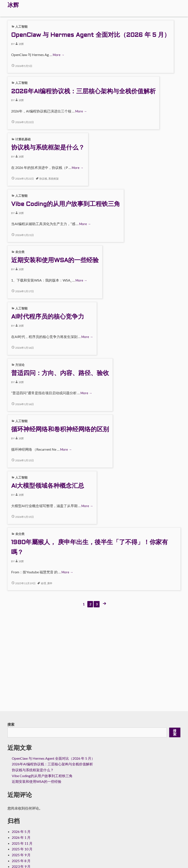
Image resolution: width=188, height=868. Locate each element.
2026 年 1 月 (21, 837)
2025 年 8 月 (21, 861)
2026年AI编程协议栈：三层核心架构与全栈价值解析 (83, 92)
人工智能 (21, 26)
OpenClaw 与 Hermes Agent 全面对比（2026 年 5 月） (91, 35)
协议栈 (43, 179)
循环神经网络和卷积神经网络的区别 (60, 430)
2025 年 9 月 (21, 855)
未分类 (20, 252)
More (59, 55)
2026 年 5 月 (21, 831)
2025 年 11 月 (22, 843)
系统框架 (53, 179)
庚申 (50, 583)
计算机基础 (23, 139)
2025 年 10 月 (22, 849)
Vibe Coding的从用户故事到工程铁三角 (66, 204)
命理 (43, 583)
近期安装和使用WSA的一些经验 (55, 261)
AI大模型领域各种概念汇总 (48, 486)
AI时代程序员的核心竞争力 (48, 317)
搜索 (11, 724)
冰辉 (19, 44)
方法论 (20, 365)
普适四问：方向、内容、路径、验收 (60, 374)
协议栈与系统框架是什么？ (48, 148)
